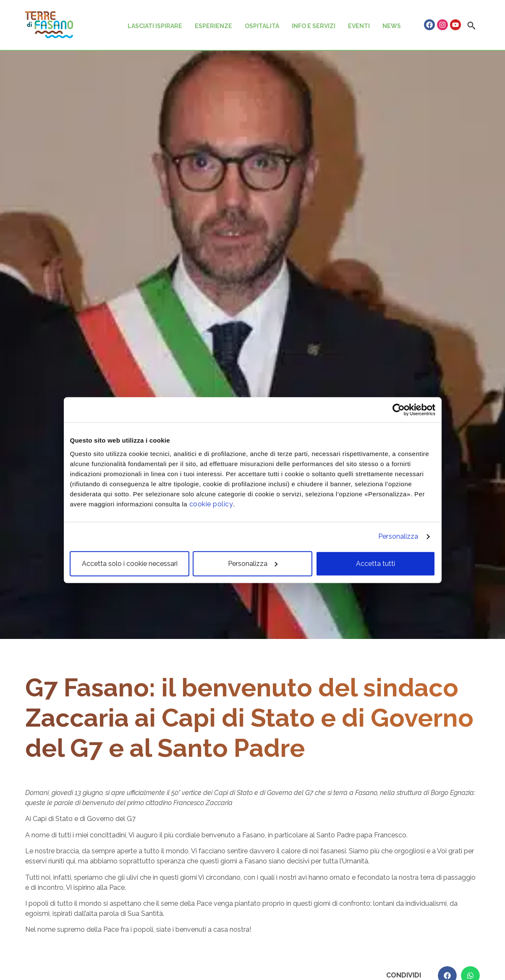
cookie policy (211, 504)
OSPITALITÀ (262, 26)
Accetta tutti (375, 563)
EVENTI (359, 26)
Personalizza (398, 536)
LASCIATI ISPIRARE (155, 26)
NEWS (392, 26)
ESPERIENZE (213, 26)
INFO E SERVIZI (314, 26)
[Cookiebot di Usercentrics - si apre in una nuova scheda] (399, 410)
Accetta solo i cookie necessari (130, 563)
